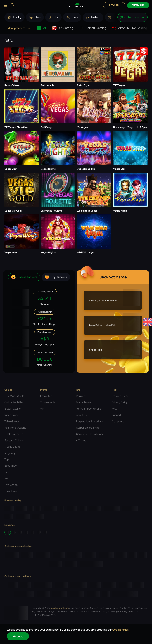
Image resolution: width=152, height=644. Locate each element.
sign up (138, 5)
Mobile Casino (12, 447)
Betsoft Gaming (93, 28)
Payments (82, 396)
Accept (18, 636)
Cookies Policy (120, 396)
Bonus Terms (83, 402)
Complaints (118, 421)
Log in (114, 5)
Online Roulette (13, 402)
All (42, 28)
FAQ (114, 409)
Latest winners (24, 277)
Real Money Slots (14, 396)
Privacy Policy (120, 402)
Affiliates (81, 440)
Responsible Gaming (88, 428)
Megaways (10, 453)
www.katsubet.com (59, 608)
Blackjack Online (14, 434)
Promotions (47, 396)
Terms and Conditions (88, 409)
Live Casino (11, 485)
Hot (7, 478)
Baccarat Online (13, 440)
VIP (42, 409)
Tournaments (48, 402)
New (7, 472)
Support (116, 415)
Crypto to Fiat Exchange (90, 434)
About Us (81, 415)
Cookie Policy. (121, 630)
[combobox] (132, 17)
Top (7, 459)
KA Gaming (63, 28)
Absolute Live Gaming (129, 28)
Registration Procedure (89, 421)
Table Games (12, 421)
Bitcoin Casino (13, 409)
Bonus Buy (11, 466)
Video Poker (11, 415)
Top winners (56, 277)
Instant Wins (11, 491)
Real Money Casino (15, 428)
